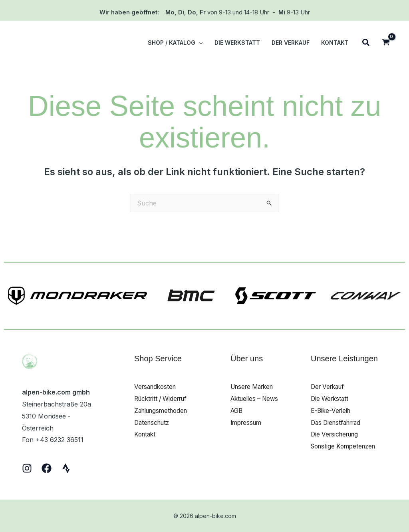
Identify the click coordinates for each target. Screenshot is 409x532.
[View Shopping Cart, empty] (386, 43)
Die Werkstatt (331, 399)
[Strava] (66, 468)
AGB (237, 410)
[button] (201, 43)
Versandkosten (157, 387)
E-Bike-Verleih (332, 410)
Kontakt (146, 434)
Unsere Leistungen (344, 359)
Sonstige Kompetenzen (346, 446)
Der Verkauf (329, 387)
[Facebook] (47, 468)
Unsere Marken (254, 387)
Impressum (247, 422)
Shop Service (158, 359)
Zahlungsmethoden (163, 410)
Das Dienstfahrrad (338, 422)
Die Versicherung (337, 434)
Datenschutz (153, 422)
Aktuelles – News (257, 399)
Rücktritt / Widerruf (164, 399)
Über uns (247, 359)
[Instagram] (27, 468)
